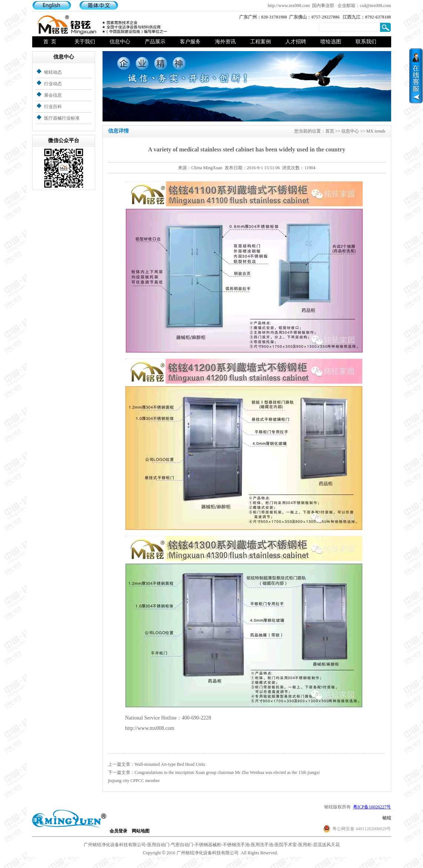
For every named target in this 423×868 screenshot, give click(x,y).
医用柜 (305, 845)
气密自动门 (182, 845)
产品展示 (155, 42)
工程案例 (261, 42)
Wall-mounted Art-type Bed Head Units (170, 764)
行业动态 (53, 84)
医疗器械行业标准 (62, 118)
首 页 (50, 42)
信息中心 (120, 42)
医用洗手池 (262, 845)
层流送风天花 (326, 845)
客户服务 (190, 42)
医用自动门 (158, 845)
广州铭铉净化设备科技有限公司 (115, 845)
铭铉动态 (53, 72)
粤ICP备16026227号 (372, 807)
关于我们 (85, 42)
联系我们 (366, 42)
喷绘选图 (331, 42)
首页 (330, 131)
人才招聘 (296, 42)
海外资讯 (225, 42)
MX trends (376, 131)
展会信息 (53, 95)
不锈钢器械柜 (208, 845)
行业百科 (53, 107)
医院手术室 (286, 845)
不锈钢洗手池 (236, 845)
